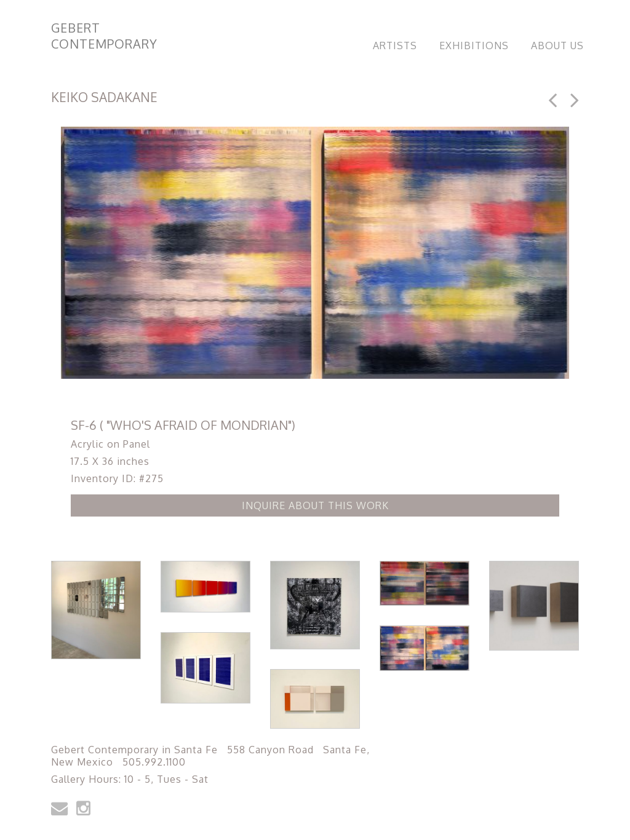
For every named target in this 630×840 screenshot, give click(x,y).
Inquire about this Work (315, 505)
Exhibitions (474, 46)
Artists (395, 46)
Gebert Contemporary (104, 36)
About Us (557, 46)
